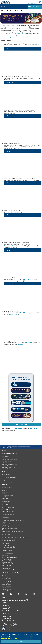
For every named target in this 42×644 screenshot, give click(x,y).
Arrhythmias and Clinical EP (8, 515)
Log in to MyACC (34, 6)
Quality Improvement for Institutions (10, 574)
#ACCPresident (17, 428)
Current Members (6, 473)
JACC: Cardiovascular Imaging (8, 463)
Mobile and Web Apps (7, 585)
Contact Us (6, 613)
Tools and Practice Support (10, 572)
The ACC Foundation (6, 501)
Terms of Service (12, 638)
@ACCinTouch (34, 428)
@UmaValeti (27, 279)
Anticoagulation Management (8, 513)
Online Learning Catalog (7, 559)
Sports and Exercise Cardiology (8, 539)
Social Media (5, 506)
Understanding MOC (6, 561)
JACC (3, 455)
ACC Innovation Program (7, 488)
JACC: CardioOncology (7, 461)
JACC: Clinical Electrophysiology (9, 467)
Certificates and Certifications (8, 568)
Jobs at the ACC (5, 503)
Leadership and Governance (24, 446)
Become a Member (6, 474)
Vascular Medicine (6, 544)
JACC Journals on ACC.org (10, 453)
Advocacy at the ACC (6, 586)
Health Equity (5, 491)
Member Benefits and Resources (9, 477)
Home (10, 446)
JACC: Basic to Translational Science (10, 460)
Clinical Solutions (6, 580)
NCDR (3, 575)
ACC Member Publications (8, 554)
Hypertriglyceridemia (6, 530)
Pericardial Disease (6, 534)
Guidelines (5, 451)
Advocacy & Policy (6, 549)
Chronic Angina (5, 519)
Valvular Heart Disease (7, 542)
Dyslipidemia (5, 525)
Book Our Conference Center (8, 507)
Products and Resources (7, 562)
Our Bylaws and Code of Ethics (8, 495)
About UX (4, 486)
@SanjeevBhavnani (12, 315)
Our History (4, 494)
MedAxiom (5, 608)
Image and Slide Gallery (7, 565)
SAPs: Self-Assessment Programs (9, 564)
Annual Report (5, 498)
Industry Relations (6, 500)
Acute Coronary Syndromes (8, 511)
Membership (6, 471)
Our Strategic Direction (7, 489)
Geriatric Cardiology (6, 527)
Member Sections (6, 479)
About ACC (14, 446)
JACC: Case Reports (6, 466)
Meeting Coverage (6, 552)
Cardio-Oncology (5, 518)
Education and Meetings (9, 558)
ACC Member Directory (7, 482)
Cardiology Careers (6, 589)
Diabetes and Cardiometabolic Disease (10, 524)
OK (21, 641)
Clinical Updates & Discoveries (8, 548)
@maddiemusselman (9, 246)
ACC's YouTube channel (17, 33)
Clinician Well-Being (6, 582)
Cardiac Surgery (5, 516)
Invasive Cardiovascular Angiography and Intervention (14, 531)
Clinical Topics (6, 510)
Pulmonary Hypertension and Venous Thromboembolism (14, 537)
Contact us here (11, 38)
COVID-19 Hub (5, 522)
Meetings (4, 567)
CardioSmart (4, 577)
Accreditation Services (7, 579)
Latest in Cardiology (8, 546)
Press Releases (5, 504)
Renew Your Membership (7, 476)
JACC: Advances (5, 457)
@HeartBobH (28, 343)
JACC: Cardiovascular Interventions (9, 464)
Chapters (4, 481)
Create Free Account (32, 4)
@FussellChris (11, 247)
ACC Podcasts (5, 555)
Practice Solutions (6, 591)
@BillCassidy (24, 212)
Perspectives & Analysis (7, 551)
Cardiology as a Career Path (8, 588)
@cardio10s (20, 281)
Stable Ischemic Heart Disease (8, 541)
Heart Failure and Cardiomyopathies (10, 528)
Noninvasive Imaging (6, 533)
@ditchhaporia (25, 27)
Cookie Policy (31, 637)
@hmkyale (20, 344)
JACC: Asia (4, 458)
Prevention (4, 536)
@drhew (21, 313)
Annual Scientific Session (7, 570)
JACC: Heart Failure (6, 469)
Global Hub (4, 492)
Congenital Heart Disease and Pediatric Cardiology (13, 521)
